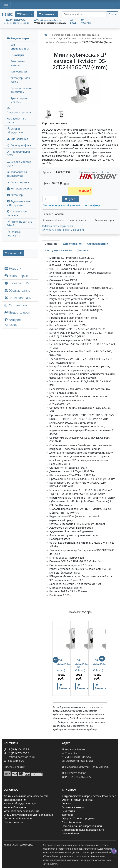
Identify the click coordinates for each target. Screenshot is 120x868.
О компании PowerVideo (18, 818)
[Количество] (50, 199)
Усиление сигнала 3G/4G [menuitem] (20, 224)
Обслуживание (17, 290)
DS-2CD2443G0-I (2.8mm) (97, 665)
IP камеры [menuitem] (17, 55)
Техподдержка (17, 276)
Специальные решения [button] (17, 213)
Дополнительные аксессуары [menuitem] (21, 90)
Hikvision (105, 172)
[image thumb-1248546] (48, 114)
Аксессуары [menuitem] (16, 195)
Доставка (67, 815)
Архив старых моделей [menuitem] (19, 100)
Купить (70, 199)
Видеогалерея (17, 312)
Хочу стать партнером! (58, 226)
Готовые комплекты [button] (14, 234)
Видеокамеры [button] (18, 38)
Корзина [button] (86, 22)
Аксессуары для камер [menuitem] (20, 80)
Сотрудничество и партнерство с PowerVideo (89, 796)
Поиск (112, 14)
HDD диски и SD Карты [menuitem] (17, 120)
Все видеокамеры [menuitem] (20, 47)
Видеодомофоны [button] (19, 145)
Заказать (62, 687)
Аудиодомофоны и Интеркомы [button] (19, 203)
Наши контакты (13, 822)
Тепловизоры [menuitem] (19, 72)
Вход (73, 21)
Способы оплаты (72, 822)
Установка (14, 253)
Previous (54, 658)
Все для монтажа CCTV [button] (19, 164)
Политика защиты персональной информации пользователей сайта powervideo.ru (83, 830)
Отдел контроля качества (77, 800)
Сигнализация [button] (17, 139)
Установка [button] (46, 14)
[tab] (51, 244)
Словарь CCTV (17, 283)
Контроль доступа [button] (20, 189)
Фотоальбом (16, 305)
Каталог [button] (24, 14)
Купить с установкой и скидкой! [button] (63, 230)
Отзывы (67, 803)
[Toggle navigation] (6, 4)
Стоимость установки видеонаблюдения (28, 815)
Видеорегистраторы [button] (19, 111)
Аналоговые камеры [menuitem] (18, 63)
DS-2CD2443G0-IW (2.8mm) (79, 665)
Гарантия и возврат (74, 807)
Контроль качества (13, 322)
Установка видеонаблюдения (22, 811)
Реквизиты (68, 811)
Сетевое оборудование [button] (16, 131)
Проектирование (19, 298)
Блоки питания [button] (18, 182)
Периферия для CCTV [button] (18, 154)
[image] (80, 89)
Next (103, 660)
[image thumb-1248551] (61, 114)
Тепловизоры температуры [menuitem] (17, 174)
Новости (13, 268)
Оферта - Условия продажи (78, 818)
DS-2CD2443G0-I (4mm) (61, 665)
